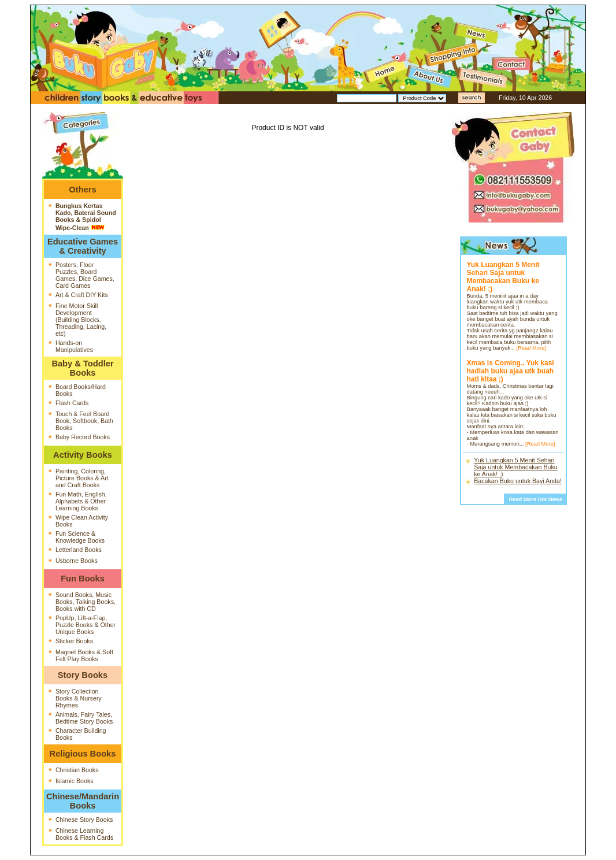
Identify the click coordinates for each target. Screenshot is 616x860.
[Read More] (531, 348)
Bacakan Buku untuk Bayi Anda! (518, 481)
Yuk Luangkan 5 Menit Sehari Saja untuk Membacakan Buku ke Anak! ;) (516, 467)
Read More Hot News (535, 499)
